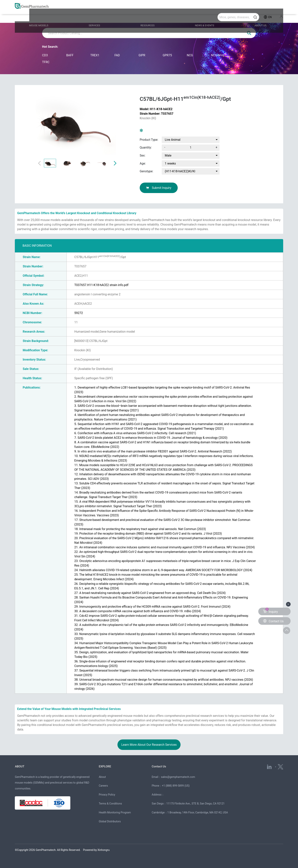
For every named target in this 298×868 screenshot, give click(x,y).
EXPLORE (106, 766)
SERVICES (101, 17)
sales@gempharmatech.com (178, 777)
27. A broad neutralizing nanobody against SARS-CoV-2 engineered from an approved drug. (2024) (150, 593)
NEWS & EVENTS (202, 17)
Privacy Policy (107, 795)
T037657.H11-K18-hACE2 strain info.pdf (101, 285)
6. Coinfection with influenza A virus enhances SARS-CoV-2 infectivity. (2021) (135, 433)
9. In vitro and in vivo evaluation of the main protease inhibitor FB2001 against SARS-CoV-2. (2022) (153, 451)
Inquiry (270, 611)
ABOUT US (253, 17)
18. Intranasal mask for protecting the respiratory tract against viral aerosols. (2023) (140, 529)
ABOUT (20, 766)
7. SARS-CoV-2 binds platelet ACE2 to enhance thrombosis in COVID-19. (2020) (151, 438)
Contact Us (160, 766)
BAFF (70, 55)
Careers (103, 786)
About (102, 777)
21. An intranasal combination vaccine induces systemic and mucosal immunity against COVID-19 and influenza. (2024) (165, 547)
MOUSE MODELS (49, 17)
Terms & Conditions (110, 804)
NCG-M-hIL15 (219, 55)
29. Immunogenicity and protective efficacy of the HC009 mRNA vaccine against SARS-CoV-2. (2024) (152, 607)
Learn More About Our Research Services (149, 745)
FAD (117, 55)
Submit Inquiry (159, 188)
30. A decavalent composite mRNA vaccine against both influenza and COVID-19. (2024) (138, 611)
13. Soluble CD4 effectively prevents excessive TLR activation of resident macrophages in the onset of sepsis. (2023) (164, 486)
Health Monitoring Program (115, 812)
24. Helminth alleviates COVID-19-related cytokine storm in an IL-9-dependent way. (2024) (163, 570)
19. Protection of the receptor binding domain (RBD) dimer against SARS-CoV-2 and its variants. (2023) (148, 534)
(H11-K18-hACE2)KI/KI (180, 171)
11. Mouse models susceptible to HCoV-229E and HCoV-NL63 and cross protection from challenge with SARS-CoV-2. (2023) (163, 467)
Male (168, 155)
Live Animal (173, 140)
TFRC (46, 62)
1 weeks (170, 163)
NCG (190, 55)
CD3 (45, 55)
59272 (79, 313)
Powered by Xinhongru (96, 850)
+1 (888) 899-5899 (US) (176, 786)
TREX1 (95, 55)
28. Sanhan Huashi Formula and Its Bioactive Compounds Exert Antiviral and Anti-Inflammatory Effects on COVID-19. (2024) (161, 600)
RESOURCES (149, 17)
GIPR (142, 55)
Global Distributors (110, 821)
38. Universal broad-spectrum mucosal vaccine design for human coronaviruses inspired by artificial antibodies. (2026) (164, 680)
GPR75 (167, 55)
